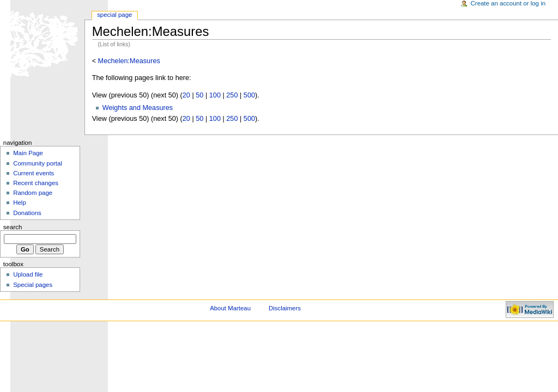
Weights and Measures (138, 108)
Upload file (28, 274)
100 (215, 95)
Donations (27, 213)
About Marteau (230, 308)
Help (20, 203)
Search (13, 227)
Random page (33, 193)
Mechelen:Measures (129, 61)
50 (199, 95)
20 (186, 95)
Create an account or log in (508, 3)
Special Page (114, 15)
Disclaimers (285, 308)
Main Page (28, 153)
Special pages (33, 285)
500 (249, 95)
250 (232, 95)
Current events (34, 173)
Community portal (38, 163)
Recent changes (36, 183)
